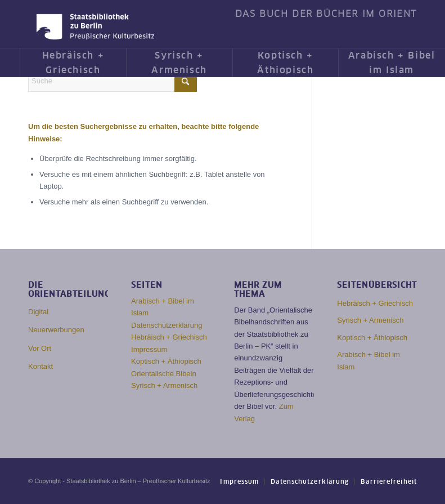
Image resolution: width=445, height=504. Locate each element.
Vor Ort (40, 348)
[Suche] (113, 81)
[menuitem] (323, 14)
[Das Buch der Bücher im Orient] (95, 27)
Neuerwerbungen (56, 330)
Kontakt (41, 366)
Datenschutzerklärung (167, 325)
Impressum (149, 349)
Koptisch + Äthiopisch (166, 361)
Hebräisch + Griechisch (169, 337)
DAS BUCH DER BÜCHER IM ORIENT (326, 14)
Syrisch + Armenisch (164, 385)
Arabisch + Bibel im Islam (368, 360)
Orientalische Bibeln (164, 374)
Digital (38, 312)
